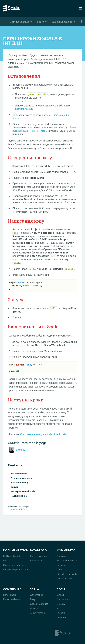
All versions (36, 560)
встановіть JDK (24, 109)
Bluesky (61, 604)
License (34, 608)
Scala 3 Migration (62, 22)
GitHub (61, 595)
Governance (36, 595)
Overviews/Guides (13, 565)
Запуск (15, 487)
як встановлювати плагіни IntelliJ (45, 129)
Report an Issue (11, 599)
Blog (33, 599)
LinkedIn (61, 617)
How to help (10, 595)
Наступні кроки (19, 496)
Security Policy (38, 613)
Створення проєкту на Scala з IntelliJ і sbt (43, 434)
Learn (41, 22)
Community (63, 556)
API (5, 560)
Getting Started (19, 22)
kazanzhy (20, 450)
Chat (59, 569)
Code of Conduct (39, 604)
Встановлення (19, 473)
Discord (61, 613)
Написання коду (20, 482)
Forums (61, 565)
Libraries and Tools (67, 574)
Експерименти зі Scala (23, 491)
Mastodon (62, 599)
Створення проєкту (21, 478)
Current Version (38, 556)
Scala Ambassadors (67, 560)
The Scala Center (66, 578)
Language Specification (15, 569)
